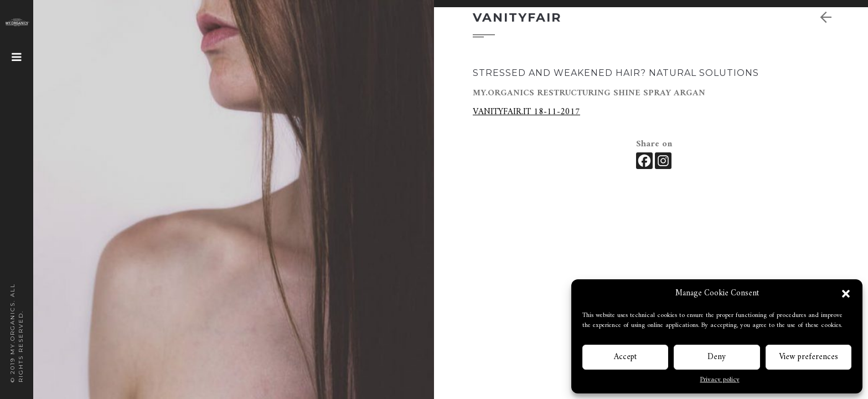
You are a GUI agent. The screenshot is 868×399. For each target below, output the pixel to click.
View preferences (808, 357)
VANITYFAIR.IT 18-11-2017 (526, 112)
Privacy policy (720, 380)
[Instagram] (663, 161)
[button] (846, 294)
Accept (625, 357)
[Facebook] (644, 161)
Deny (717, 357)
